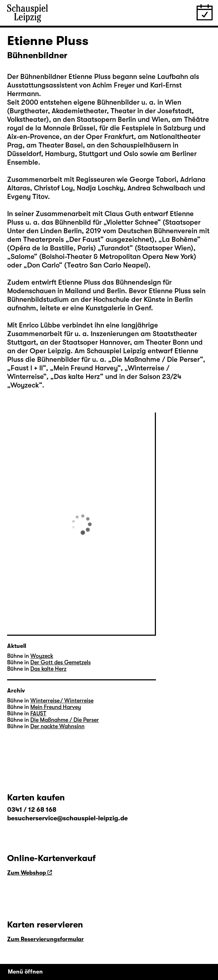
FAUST (38, 714)
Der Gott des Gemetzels (60, 662)
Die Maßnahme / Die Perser (156, 359)
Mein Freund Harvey (85, 368)
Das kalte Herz (77, 377)
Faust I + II (27, 368)
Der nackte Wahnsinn (57, 726)
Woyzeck (25, 385)
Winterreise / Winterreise (62, 701)
